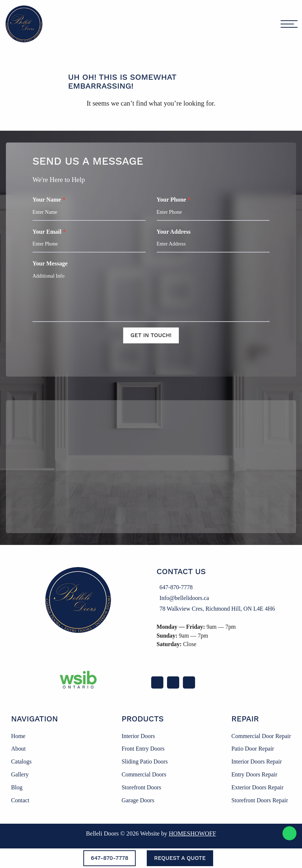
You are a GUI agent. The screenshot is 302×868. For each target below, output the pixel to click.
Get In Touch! (151, 336)
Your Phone (212, 209)
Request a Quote (180, 858)
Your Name (90, 209)
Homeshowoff (192, 833)
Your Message (151, 291)
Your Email (90, 241)
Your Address (212, 241)
